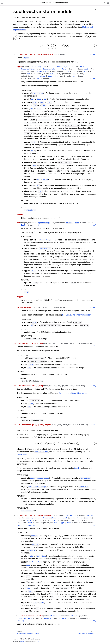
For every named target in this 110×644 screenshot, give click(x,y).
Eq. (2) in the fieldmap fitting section (77, 315)
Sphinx (22, 641)
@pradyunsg (31, 641)
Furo (38, 641)
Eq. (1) (77, 468)
